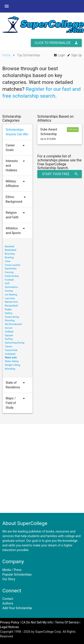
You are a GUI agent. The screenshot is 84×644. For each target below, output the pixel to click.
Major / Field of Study (16, 403)
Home (7, 55)
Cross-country (13, 265)
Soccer (9, 328)
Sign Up (74, 55)
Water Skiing (12, 361)
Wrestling (10, 369)
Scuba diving (12, 317)
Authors (8, 603)
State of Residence (16, 385)
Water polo (11, 358)
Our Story (9, 579)
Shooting (10, 320)
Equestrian (11, 269)
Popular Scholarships (17, 574)
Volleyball (10, 354)
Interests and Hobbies (16, 166)
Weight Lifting (13, 365)
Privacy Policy (10, 622)
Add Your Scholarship (17, 608)
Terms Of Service (67, 622)
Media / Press (12, 570)
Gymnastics (11, 287)
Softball (9, 332)
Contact (8, 599)
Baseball (10, 246)
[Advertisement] (42, 468)
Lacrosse (10, 298)
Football (9, 280)
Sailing (9, 313)
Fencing (9, 272)
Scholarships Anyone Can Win (17, 132)
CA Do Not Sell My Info (37, 622)
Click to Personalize (56, 43)
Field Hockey (12, 276)
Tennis (9, 347)
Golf (7, 283)
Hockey (9, 291)
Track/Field (11, 350)
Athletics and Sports (16, 231)
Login (59, 55)
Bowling (9, 258)
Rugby (8, 309)
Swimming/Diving (15, 343)
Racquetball (11, 306)
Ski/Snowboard (13, 324)
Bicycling (10, 254)
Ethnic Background (16, 199)
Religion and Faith (16, 215)
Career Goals (16, 148)
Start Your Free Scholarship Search (60, 174)
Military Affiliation (16, 184)
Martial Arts (11, 302)
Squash (9, 335)
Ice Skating (11, 295)
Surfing (9, 339)
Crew (8, 261)
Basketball (11, 250)
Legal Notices (9, 627)
